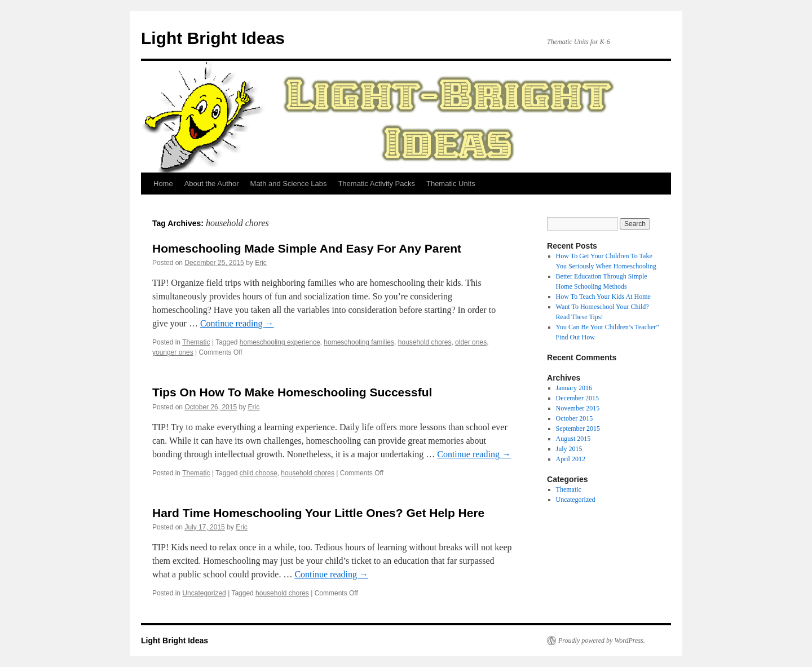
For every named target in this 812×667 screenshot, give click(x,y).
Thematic (196, 342)
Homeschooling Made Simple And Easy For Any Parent (307, 248)
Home (163, 184)
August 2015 (573, 439)
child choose (259, 473)
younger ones (173, 352)
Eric (261, 263)
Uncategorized (204, 593)
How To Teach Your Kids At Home (603, 297)
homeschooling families (359, 342)
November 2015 (578, 408)
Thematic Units (451, 184)
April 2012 (571, 459)
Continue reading (237, 323)
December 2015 (577, 398)
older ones (471, 342)
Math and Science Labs (289, 184)
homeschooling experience (280, 342)
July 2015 (569, 449)
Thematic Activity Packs (376, 184)
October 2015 (575, 418)
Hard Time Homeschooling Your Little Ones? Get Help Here (318, 513)
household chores (425, 342)
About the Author (212, 184)
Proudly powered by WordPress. (602, 641)
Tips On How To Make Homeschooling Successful (292, 392)
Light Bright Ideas (213, 38)
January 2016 (574, 388)
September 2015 (578, 429)
